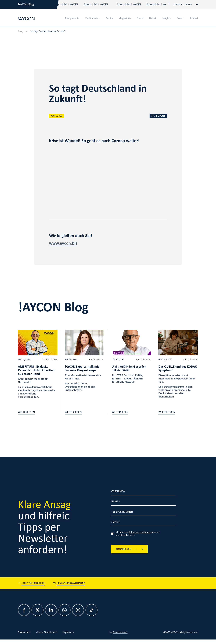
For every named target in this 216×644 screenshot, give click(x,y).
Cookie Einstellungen (47, 634)
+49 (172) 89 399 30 (33, 585)
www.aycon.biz (63, 243)
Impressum (68, 634)
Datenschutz (24, 634)
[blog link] (183, 4)
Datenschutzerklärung (139, 532)
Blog (21, 31)
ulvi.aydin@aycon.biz (71, 585)
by (118, 634)
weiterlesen (26, 412)
